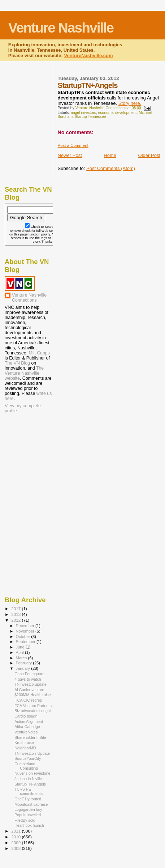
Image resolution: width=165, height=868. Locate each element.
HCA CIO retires (28, 700)
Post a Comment (73, 145)
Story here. (130, 103)
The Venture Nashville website (24, 373)
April (20, 652)
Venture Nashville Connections (29, 298)
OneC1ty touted (28, 799)
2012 (16, 620)
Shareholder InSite (30, 737)
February (25, 663)
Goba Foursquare (29, 674)
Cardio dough (26, 716)
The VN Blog (17, 363)
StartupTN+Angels (30, 784)
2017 (16, 609)
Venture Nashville (61, 28)
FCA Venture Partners (33, 706)
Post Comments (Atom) (111, 168)
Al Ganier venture (29, 690)
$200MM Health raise (33, 695)
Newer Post (70, 155)
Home (110, 155)
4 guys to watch (28, 679)
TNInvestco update (31, 684)
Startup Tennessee (90, 117)
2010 (16, 837)
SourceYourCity (28, 758)
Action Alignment (29, 722)
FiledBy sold (25, 820)
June (21, 647)
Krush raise (24, 743)
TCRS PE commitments (29, 791)
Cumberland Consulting (26, 766)
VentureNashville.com (88, 56)
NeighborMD (25, 748)
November (26, 631)
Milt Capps (39, 353)
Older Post (149, 155)
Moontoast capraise (31, 804)
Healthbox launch (29, 825)
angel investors (83, 113)
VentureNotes (26, 732)
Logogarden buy (28, 809)
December (26, 626)
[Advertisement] (41, 461)
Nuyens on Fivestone (32, 773)
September (26, 642)
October (24, 637)
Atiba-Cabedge (27, 727)
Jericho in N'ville (28, 779)
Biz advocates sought (33, 711)
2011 (16, 831)
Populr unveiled (28, 815)
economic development (118, 113)
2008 (16, 848)
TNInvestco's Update (32, 753)
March (22, 658)
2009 (16, 843)
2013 (16, 614)
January (24, 668)
